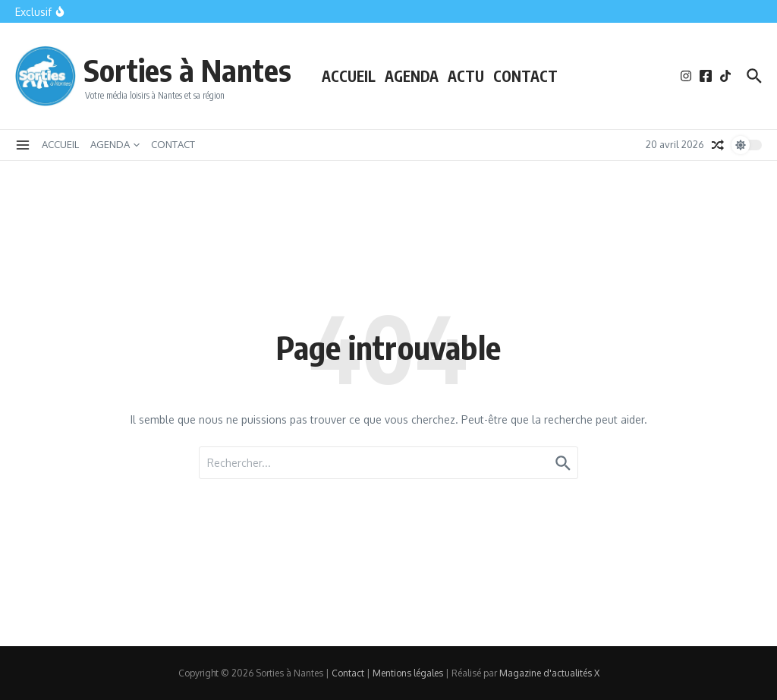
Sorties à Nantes (187, 70)
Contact (348, 673)
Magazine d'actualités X (549, 673)
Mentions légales (408, 673)
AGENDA (412, 76)
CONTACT (525, 76)
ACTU (466, 76)
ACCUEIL (349, 76)
